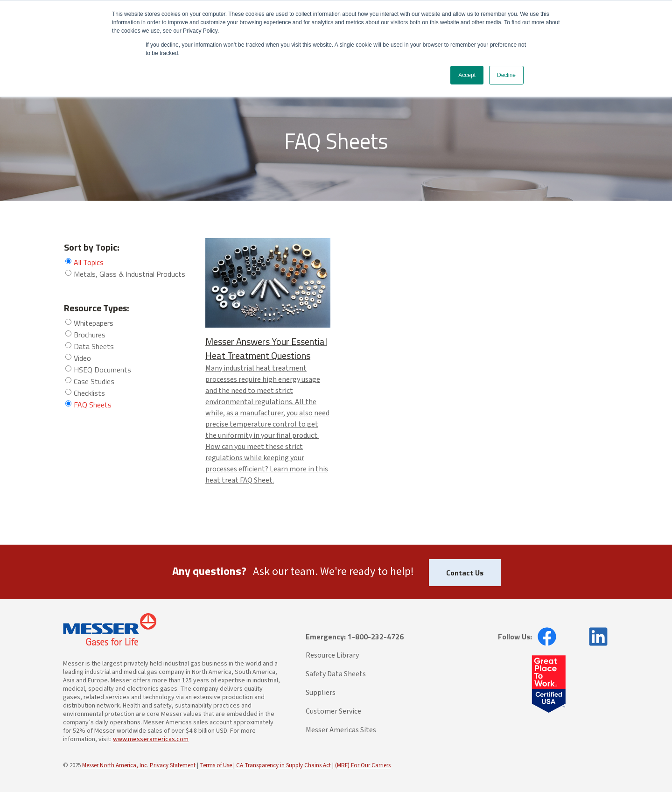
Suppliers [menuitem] (321, 693)
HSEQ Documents (102, 370)
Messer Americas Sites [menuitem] (341, 730)
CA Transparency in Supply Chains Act (283, 765)
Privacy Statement (173, 765)
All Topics (89, 262)
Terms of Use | (218, 765)
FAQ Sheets (93, 405)
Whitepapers (94, 323)
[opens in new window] (544, 637)
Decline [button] (506, 75)
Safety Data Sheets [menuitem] (336, 674)
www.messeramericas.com (151, 739)
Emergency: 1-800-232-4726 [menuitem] (355, 637)
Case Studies (94, 381)
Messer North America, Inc (115, 765)
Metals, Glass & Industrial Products (129, 274)
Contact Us (465, 573)
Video (82, 358)
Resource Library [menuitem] (332, 655)
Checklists (89, 393)
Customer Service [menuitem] (333, 711)
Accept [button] (467, 75)
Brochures (90, 335)
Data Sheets (94, 346)
